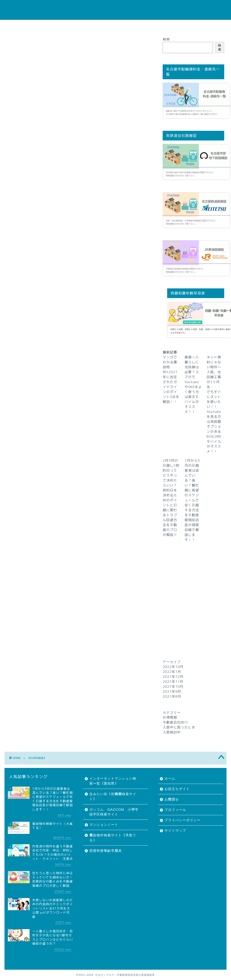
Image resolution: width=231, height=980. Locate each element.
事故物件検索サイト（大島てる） (113, 838)
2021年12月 (173, 677)
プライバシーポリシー (153, 25)
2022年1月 (172, 672)
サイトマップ (188, 25)
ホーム (39, 25)
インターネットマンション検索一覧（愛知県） (113, 781)
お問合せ (92, 25)
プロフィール (118, 25)
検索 (166, 39)
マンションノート (104, 825)
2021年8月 (172, 696)
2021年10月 (173, 687)
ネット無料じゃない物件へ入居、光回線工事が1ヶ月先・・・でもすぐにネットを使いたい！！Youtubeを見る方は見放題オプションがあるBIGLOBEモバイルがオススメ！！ (214, 404)
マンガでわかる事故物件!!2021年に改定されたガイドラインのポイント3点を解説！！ (171, 379)
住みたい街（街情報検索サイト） (113, 796)
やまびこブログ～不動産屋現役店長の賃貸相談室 (115, 10)
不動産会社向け (175, 722)
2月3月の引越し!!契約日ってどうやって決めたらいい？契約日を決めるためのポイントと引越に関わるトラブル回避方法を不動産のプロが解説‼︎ (171, 498)
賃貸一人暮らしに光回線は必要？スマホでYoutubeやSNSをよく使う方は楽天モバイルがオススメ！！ (193, 384)
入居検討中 (172, 732)
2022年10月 (173, 667)
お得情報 (170, 717)
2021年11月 (173, 682)
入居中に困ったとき (179, 727)
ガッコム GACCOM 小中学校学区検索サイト (114, 812)
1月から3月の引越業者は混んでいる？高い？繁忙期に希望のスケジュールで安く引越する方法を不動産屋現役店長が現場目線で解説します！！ (192, 500)
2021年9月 (172, 691)
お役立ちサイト (65, 25)
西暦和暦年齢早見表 (106, 851)
